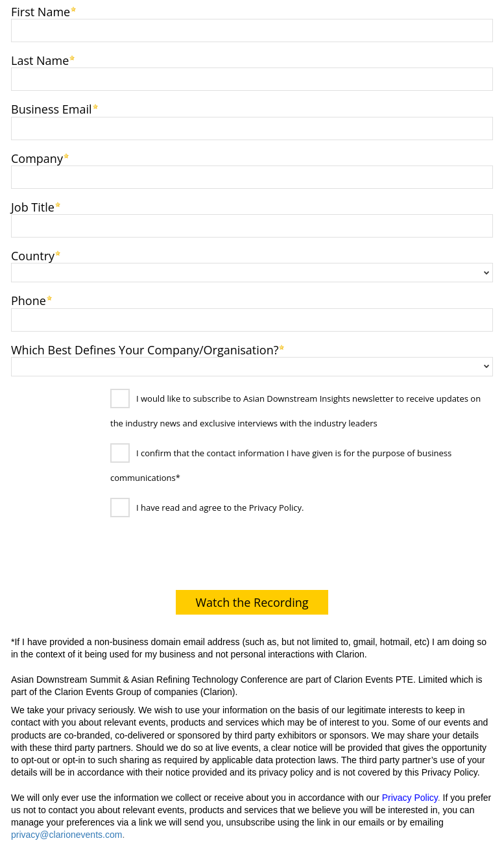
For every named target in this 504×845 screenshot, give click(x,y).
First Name (41, 11)
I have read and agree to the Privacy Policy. (220, 508)
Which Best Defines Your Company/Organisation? (145, 349)
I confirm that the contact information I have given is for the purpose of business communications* (281, 465)
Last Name (40, 59)
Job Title (33, 206)
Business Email (52, 108)
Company (37, 157)
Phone (29, 300)
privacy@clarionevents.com (66, 835)
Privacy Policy (410, 798)
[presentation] (105, 557)
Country (33, 255)
